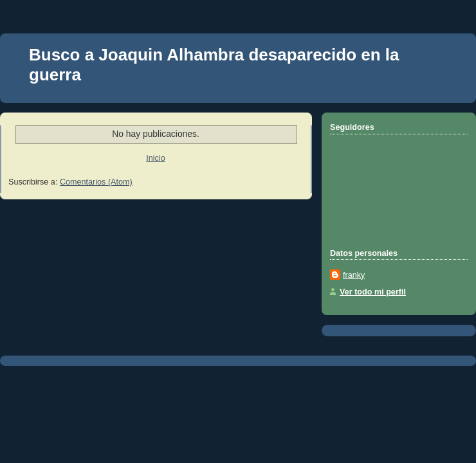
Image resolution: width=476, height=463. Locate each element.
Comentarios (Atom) (96, 182)
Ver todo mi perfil (373, 292)
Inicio (155, 158)
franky (354, 275)
